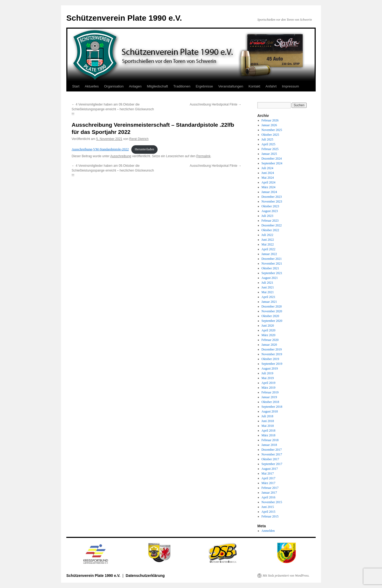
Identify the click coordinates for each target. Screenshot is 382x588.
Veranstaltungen (231, 86)
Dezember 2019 (272, 349)
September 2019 (272, 364)
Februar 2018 (270, 440)
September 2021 (272, 273)
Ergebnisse (204, 86)
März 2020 (268, 335)
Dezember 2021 (272, 259)
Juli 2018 (267, 416)
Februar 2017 (270, 488)
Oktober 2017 (270, 459)
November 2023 (272, 201)
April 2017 (268, 478)
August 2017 (270, 469)
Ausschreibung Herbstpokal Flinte (216, 104)
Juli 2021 (267, 283)
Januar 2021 (269, 302)
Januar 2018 (269, 445)
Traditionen (182, 86)
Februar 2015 (270, 516)
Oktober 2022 (270, 230)
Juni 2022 (268, 240)
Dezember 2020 (272, 306)
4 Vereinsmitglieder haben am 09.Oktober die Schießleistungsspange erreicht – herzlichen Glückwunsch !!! (113, 109)
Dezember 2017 (272, 450)
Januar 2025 (269, 154)
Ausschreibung (121, 156)
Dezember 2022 (272, 225)
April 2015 (268, 512)
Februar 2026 (270, 120)
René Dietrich (139, 139)
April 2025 (268, 144)
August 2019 (270, 368)
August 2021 (270, 278)
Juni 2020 (268, 326)
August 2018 (270, 411)
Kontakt (254, 86)
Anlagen (135, 86)
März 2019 (268, 388)
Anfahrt (271, 86)
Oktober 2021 (270, 268)
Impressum (290, 86)
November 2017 (272, 454)
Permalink (203, 156)
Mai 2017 (268, 473)
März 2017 (268, 483)
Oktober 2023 (270, 206)
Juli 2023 (267, 216)
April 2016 (268, 497)
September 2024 (272, 163)
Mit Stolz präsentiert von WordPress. (286, 576)
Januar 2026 (269, 125)
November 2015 (272, 502)
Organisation (114, 86)
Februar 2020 (270, 340)
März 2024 (268, 187)
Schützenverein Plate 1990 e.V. (124, 18)
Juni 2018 (268, 421)
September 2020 (272, 321)
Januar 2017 (269, 493)
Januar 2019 (269, 397)
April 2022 (268, 249)
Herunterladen (144, 149)
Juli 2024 (267, 168)
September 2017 (272, 464)
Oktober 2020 (270, 316)
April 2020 (268, 330)
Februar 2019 (270, 392)
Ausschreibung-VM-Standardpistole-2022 (100, 149)
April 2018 (268, 431)
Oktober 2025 (270, 135)
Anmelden (268, 531)
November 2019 (272, 354)
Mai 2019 (268, 378)
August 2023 (270, 211)
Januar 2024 (269, 192)
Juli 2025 (267, 139)
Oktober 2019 (270, 359)
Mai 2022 (268, 244)
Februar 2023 (270, 221)
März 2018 (268, 435)
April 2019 (268, 383)
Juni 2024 (268, 173)
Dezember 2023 (272, 197)
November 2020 (272, 311)
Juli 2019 (267, 373)
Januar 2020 (269, 345)
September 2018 (272, 407)
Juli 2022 (267, 235)
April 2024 (268, 182)
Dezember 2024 (272, 159)
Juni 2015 (268, 507)
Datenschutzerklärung (145, 576)
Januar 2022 (269, 254)
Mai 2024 (268, 178)
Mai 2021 (268, 292)
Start (76, 86)
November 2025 (272, 130)
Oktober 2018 (270, 402)
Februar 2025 (270, 149)
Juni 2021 (268, 287)
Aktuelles (92, 86)
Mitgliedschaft (157, 86)
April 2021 (268, 297)
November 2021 (272, 264)
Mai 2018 (268, 426)
